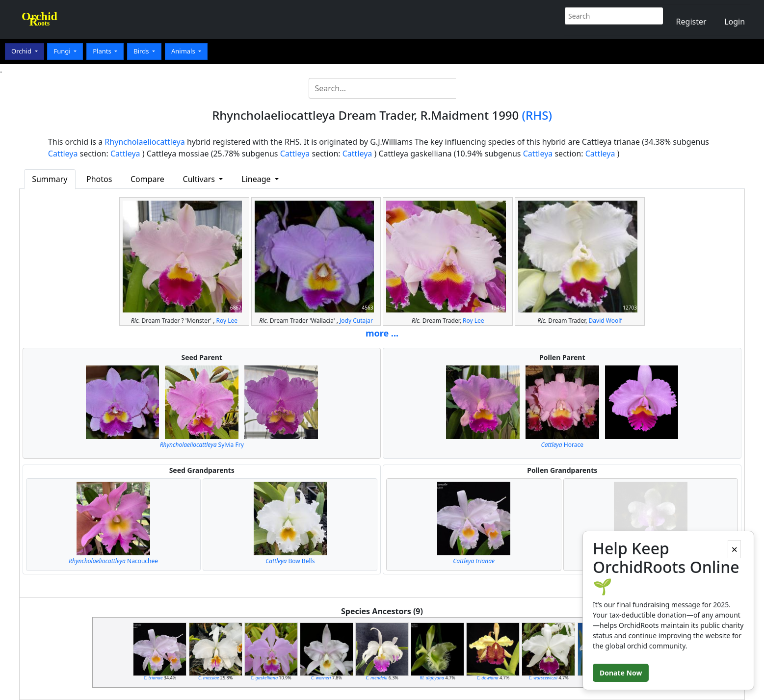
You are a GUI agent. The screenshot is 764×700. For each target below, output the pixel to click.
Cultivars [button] (200, 179)
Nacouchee (113, 561)
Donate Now (621, 673)
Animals (184, 51)
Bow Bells (290, 561)
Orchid (22, 51)
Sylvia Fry (202, 445)
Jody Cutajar (356, 321)
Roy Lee (227, 321)
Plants (103, 51)
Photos (99, 179)
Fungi (63, 51)
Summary (50, 179)
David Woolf (606, 321)
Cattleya (63, 154)
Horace (562, 445)
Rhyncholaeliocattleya (145, 142)
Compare (147, 179)
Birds (142, 51)
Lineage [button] (257, 179)
